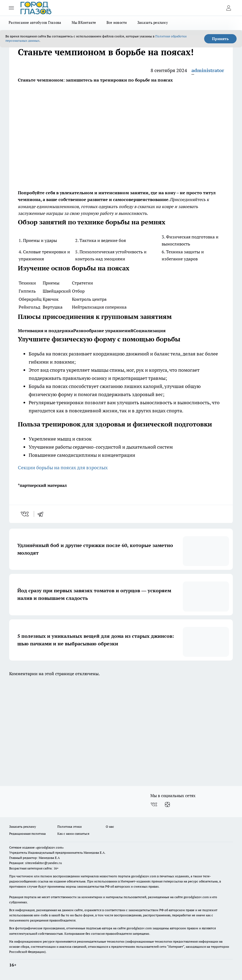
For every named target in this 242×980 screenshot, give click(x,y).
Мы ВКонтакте (84, 22)
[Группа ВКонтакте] (154, 804)
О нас (110, 827)
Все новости (117, 22)
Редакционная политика (27, 834)
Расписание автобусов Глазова (35, 22)
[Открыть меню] (11, 8)
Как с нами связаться (73, 834)
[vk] (25, 514)
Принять (220, 39)
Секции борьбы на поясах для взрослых (63, 468)
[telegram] (42, 514)
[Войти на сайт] (228, 8)
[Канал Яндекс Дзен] (167, 804)
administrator (208, 70)
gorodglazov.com (144, 876)
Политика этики (69, 827)
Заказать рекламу (153, 22)
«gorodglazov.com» (50, 847)
